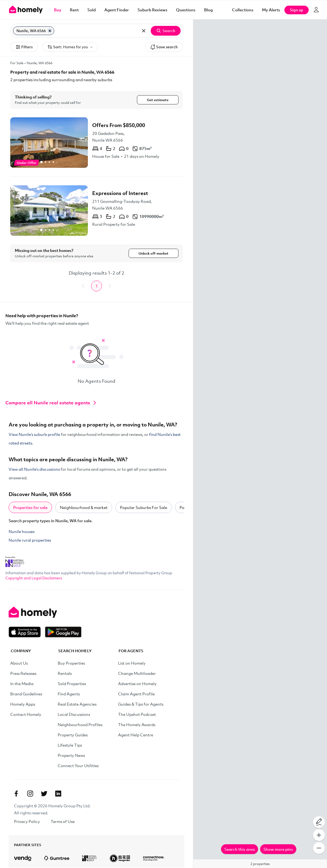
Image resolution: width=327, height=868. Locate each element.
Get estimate (158, 100)
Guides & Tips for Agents (141, 705)
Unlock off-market (154, 254)
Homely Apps (23, 705)
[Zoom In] (319, 835)
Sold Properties (72, 684)
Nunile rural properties (30, 541)
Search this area (240, 849)
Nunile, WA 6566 (39, 63)
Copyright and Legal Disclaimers (34, 578)
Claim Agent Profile (136, 694)
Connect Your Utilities (78, 766)
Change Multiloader (137, 674)
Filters (24, 47)
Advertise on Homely (137, 684)
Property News (71, 756)
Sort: (70, 47)
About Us (19, 664)
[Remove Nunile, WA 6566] (50, 31)
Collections (243, 10)
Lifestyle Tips (70, 746)
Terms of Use (63, 822)
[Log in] (316, 10)
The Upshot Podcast (137, 715)
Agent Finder (117, 10)
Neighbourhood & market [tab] (84, 508)
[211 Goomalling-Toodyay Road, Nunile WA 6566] (97, 211)
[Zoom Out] (319, 848)
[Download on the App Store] (27, 633)
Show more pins (278, 849)
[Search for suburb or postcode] (96, 31)
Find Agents (69, 694)
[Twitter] (44, 794)
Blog (208, 10)
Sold (92, 10)
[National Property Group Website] (15, 561)
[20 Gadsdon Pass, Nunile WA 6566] (97, 143)
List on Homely (132, 664)
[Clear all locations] (144, 31)
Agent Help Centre (136, 735)
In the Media (22, 684)
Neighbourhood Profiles (80, 725)
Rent (74, 10)
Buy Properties (71, 664)
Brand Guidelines (26, 694)
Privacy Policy (27, 822)
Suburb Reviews (152, 10)
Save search (164, 47)
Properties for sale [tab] (30, 508)
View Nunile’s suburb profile (34, 435)
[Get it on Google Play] (63, 633)
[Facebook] (16, 794)
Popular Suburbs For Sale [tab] (144, 508)
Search (166, 31)
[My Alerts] (271, 10)
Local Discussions (74, 715)
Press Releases (23, 674)
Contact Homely (26, 715)
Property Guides (73, 735)
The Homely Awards (137, 725)
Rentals (65, 674)
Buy (58, 10)
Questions (186, 10)
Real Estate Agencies (77, 705)
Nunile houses (22, 532)
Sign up (297, 10)
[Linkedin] (58, 794)
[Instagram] (30, 794)
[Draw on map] (319, 822)
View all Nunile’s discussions (34, 470)
